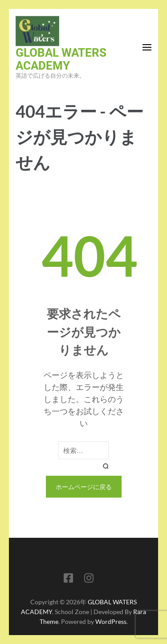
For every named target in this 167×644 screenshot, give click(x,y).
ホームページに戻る (84, 487)
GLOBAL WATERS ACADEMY (61, 59)
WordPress (111, 621)
